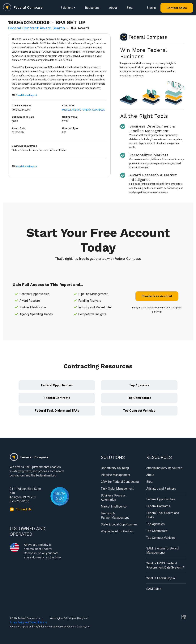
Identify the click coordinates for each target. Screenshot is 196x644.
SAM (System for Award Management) (162, 551)
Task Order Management (117, 489)
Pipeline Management (115, 475)
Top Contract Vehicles (139, 411)
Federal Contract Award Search (36, 28)
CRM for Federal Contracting (120, 482)
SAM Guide (154, 589)
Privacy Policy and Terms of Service (28, 622)
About (113, 8)
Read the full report (27, 95)
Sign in (151, 8)
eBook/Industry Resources (164, 468)
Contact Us (23, 509)
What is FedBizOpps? (161, 578)
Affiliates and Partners (161, 489)
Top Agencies (139, 385)
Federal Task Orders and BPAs (57, 411)
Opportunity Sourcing (115, 468)
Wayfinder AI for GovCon (117, 531)
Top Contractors (139, 398)
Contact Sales (177, 8)
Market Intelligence (114, 506)
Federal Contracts (57, 398)
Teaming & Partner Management (115, 515)
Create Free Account (157, 296)
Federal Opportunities (57, 385)
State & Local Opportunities (119, 524)
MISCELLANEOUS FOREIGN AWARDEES (83, 110)
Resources (92, 8)
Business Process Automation (113, 498)
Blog (130, 8)
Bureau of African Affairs (53, 150)
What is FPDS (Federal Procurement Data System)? (165, 565)
